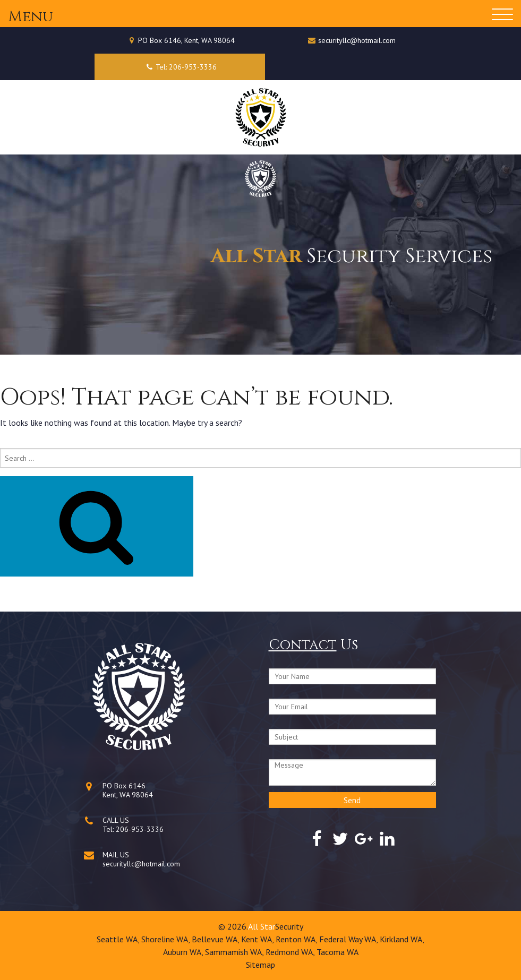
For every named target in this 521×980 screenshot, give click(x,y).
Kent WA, (258, 939)
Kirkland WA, (402, 939)
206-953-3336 (140, 829)
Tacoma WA (338, 952)
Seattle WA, (119, 939)
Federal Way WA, (349, 939)
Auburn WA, (184, 952)
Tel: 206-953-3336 (180, 67)
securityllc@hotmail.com (357, 40)
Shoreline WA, (166, 939)
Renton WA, (297, 939)
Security (289, 926)
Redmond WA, (291, 952)
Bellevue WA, (216, 939)
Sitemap (260, 965)
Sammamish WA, (235, 952)
